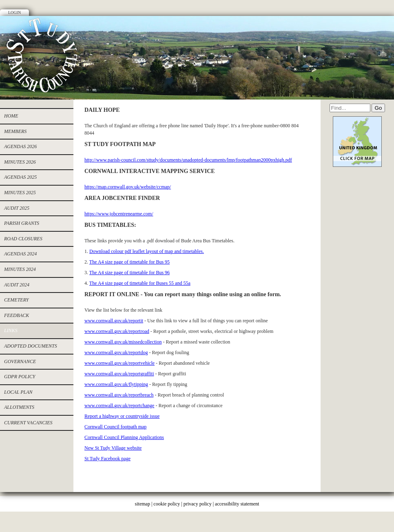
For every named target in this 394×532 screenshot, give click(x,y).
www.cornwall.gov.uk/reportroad (117, 331)
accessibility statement (237, 504)
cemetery (16, 300)
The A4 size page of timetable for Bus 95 (129, 262)
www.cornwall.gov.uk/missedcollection (123, 342)
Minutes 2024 (20, 269)
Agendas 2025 (20, 177)
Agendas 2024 (20, 254)
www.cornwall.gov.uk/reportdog (116, 352)
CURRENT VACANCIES (28, 423)
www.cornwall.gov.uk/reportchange (119, 406)
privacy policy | (199, 504)
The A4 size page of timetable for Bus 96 (129, 273)
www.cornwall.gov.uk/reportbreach (119, 395)
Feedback (17, 315)
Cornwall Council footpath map (115, 427)
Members (15, 131)
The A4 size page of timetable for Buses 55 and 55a (140, 283)
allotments (19, 407)
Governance (20, 361)
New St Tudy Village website (113, 448)
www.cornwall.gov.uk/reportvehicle (120, 363)
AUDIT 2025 (17, 208)
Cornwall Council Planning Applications (124, 437)
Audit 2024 (17, 285)
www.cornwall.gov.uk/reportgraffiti (119, 374)
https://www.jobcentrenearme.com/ (119, 214)
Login (14, 12)
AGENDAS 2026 (20, 146)
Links (11, 330)
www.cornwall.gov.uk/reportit (114, 321)
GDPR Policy (20, 377)
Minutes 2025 (20, 193)
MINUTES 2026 (20, 162)
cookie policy (167, 504)
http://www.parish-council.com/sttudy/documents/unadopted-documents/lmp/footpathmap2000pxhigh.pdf (188, 160)
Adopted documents (31, 346)
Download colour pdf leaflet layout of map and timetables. (147, 251)
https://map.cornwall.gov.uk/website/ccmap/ (128, 187)
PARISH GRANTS (22, 223)
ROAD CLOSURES (23, 239)
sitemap (143, 504)
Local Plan (18, 392)
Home (11, 116)
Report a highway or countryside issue (122, 416)
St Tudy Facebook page (107, 459)
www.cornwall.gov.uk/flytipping (116, 384)
